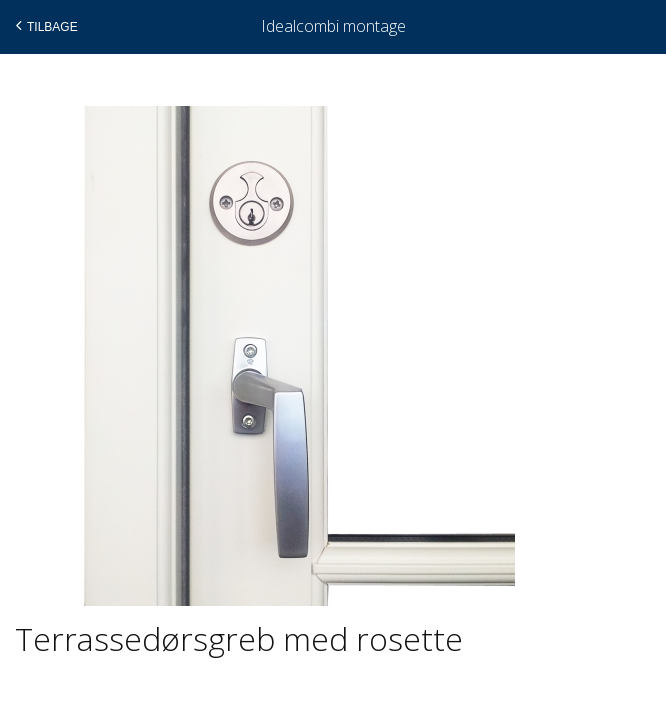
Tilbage (44, 26)
